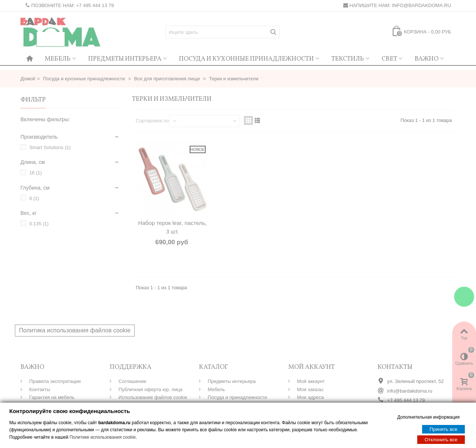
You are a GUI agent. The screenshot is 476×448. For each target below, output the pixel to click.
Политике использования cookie (103, 437)
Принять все (443, 429)
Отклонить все (441, 439)
